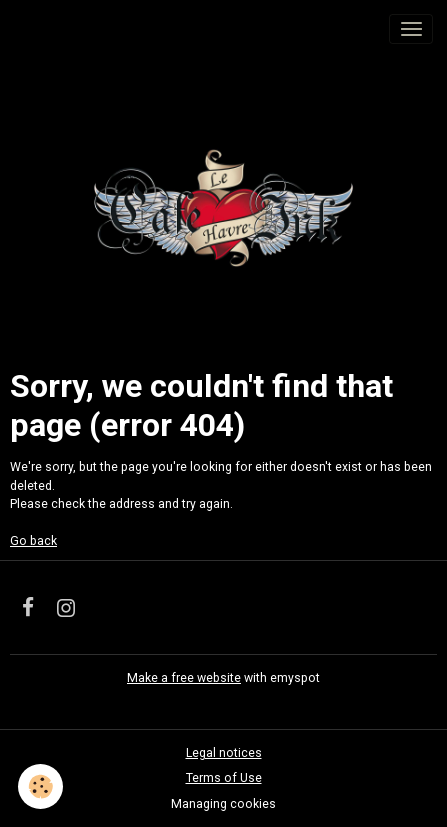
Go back (33, 541)
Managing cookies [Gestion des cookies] (223, 804)
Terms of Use (224, 778)
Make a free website (184, 678)
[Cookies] (40, 786)
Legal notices (224, 753)
